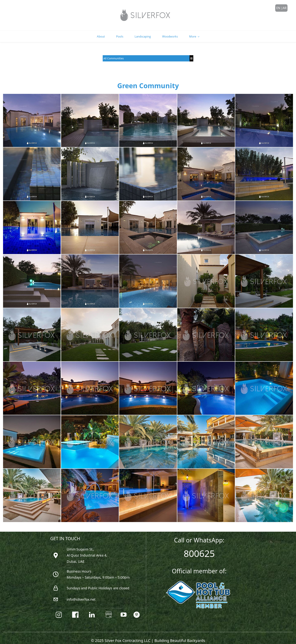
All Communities (114, 51)
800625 (199, 546)
